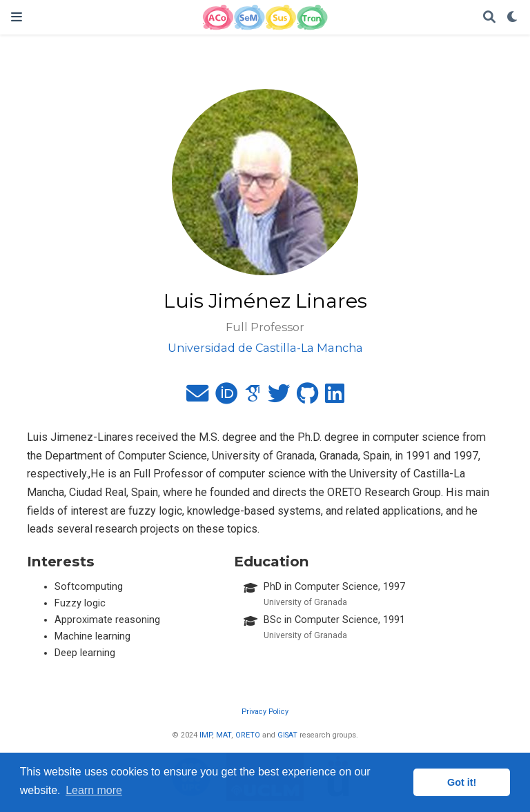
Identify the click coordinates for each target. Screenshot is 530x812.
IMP (206, 735)
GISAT (287, 735)
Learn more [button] (94, 790)
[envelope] (197, 398)
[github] (307, 398)
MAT (224, 735)
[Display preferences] (513, 18)
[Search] (489, 18)
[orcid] (226, 398)
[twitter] (279, 398)
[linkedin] (335, 398)
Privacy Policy (265, 712)
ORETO (248, 735)
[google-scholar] (253, 398)
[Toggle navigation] (17, 17)
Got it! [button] (462, 782)
